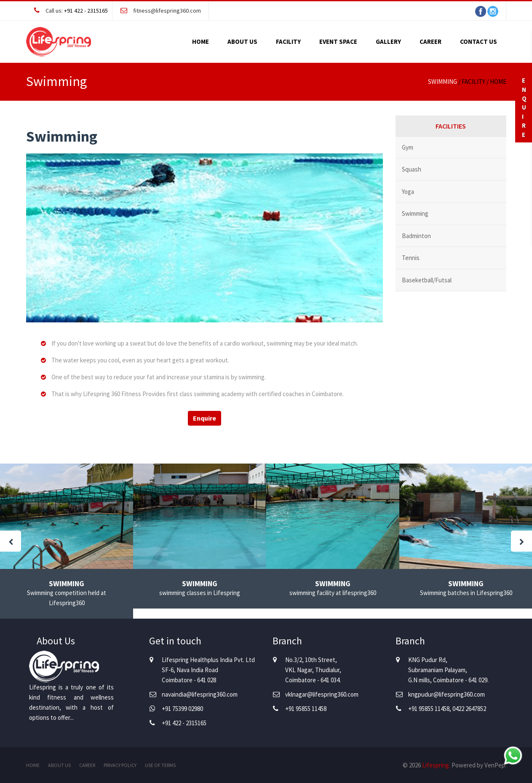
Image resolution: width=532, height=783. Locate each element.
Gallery (388, 42)
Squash (412, 169)
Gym (408, 147)
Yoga (408, 192)
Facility (288, 42)
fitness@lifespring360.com (167, 11)
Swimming (415, 213)
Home (201, 42)
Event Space (338, 42)
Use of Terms (160, 765)
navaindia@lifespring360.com (200, 694)
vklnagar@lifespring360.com (322, 694)
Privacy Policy (120, 765)
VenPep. (495, 765)
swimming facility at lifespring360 (333, 593)
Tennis (411, 258)
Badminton (416, 236)
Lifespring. (436, 765)
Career (430, 42)
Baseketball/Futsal (427, 280)
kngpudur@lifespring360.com (446, 694)
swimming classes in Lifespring (200, 593)
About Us (242, 42)
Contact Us (479, 42)
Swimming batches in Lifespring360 (466, 593)
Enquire (205, 418)
